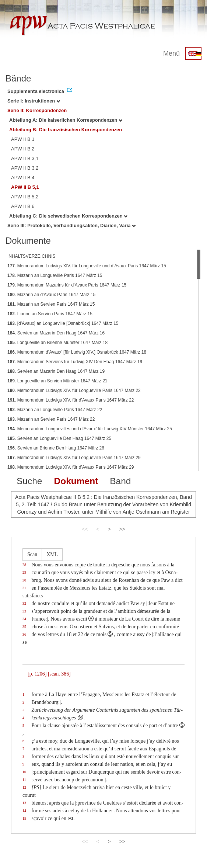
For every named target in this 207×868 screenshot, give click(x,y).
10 (24, 772)
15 (24, 818)
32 (24, 603)
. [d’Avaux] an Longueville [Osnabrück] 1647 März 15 (63, 323)
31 (24, 588)
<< (85, 529)
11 (24, 780)
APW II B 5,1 (25, 187)
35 (24, 627)
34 (24, 619)
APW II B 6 (23, 206)
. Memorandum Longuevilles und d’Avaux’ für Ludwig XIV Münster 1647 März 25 (90, 429)
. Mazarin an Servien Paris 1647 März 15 (51, 304)
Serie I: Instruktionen (34, 101)
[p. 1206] (37, 674)
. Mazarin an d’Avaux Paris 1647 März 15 (51, 295)
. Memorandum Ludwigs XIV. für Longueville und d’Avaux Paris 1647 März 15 (87, 266)
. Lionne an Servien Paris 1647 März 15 (50, 314)
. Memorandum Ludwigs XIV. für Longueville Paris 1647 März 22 (74, 390)
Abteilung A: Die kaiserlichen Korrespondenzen (66, 120)
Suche (29, 481)
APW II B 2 (23, 149)
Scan (32, 554)
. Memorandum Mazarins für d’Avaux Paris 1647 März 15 (67, 285)
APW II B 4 (23, 178)
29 (24, 572)
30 (24, 580)
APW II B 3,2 (25, 168)
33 (24, 611)
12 (24, 787)
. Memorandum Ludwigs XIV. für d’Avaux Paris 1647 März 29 (71, 467)
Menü (171, 53)
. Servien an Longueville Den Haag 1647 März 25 (59, 438)
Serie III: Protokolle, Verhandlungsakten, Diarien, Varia (71, 225)
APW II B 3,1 (25, 158)
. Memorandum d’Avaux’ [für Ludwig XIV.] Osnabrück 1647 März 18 (77, 352)
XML (52, 554)
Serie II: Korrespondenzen (37, 110)
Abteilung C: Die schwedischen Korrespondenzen (68, 216)
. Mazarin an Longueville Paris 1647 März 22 (55, 410)
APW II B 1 (23, 139)
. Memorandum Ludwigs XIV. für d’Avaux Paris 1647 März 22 (71, 400)
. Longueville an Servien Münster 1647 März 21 (57, 381)
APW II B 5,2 (25, 197)
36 (24, 634)
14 (24, 811)
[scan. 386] (59, 674)
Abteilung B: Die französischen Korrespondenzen (66, 130)
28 (24, 565)
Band (120, 481)
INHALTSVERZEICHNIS (31, 256)
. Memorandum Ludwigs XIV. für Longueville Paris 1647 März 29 (74, 458)
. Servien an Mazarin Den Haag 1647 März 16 (56, 333)
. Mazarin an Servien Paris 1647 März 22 (51, 419)
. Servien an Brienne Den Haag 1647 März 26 (56, 448)
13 (24, 803)
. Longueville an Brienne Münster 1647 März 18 (57, 343)
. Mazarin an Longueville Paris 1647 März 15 (55, 275)
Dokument (76, 481)
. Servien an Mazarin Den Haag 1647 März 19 (56, 371)
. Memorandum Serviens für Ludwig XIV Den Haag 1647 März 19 (75, 362)
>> (122, 529)
